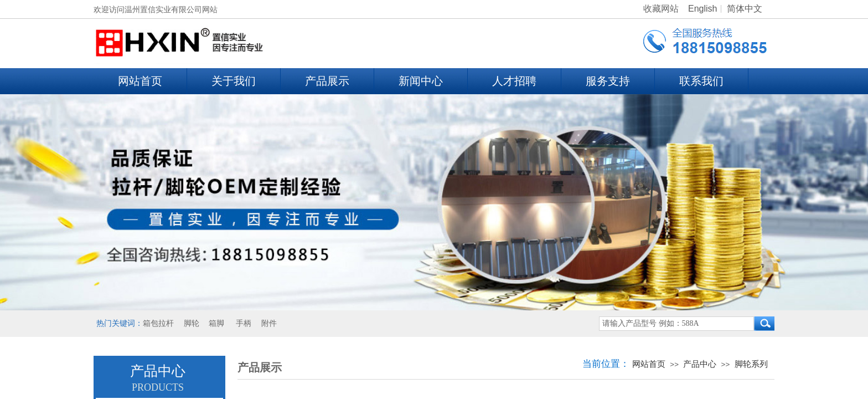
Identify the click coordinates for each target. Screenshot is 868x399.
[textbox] (676, 324)
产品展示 (327, 81)
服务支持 (608, 81)
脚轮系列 (751, 364)
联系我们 (701, 81)
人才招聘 (514, 81)
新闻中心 (421, 81)
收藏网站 (661, 9)
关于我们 (234, 81)
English (702, 9)
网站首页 (140, 81)
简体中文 (745, 9)
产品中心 (700, 364)
